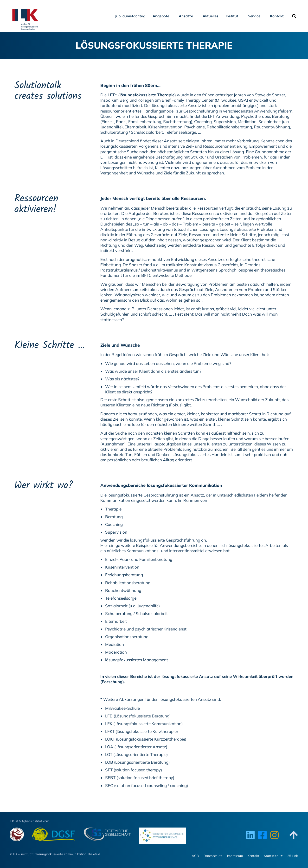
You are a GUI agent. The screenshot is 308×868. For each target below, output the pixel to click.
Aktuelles (211, 16)
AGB (195, 856)
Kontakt (278, 16)
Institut (233, 16)
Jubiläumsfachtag (130, 16)
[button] (294, 16)
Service (255, 16)
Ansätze (187, 16)
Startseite (273, 856)
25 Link (293, 856)
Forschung (112, 682)
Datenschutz (213, 856)
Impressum (235, 856)
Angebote (162, 16)
